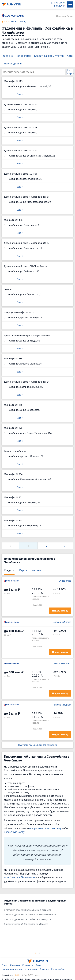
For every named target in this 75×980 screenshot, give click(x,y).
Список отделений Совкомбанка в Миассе (26, 924)
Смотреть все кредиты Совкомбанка (38, 745)
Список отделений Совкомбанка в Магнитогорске (30, 915)
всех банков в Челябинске (20, 877)
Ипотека (37, 570)
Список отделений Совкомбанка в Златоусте (27, 919)
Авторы (44, 969)
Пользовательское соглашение (20, 969)
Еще (19, 94)
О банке (8, 56)
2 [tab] (39, 953)
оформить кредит (40, 828)
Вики (39, 965)
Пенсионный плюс (61, 622)
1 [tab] (36, 953)
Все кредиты (23, 56)
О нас (5, 965)
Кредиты (9, 570)
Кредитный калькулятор (49, 56)
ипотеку (57, 828)
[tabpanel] (36, 913)
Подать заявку (60, 611)
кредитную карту (14, 832)
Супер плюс (65, 581)
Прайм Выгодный (62, 705)
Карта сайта (58, 969)
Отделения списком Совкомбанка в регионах (28, 910)
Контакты (28, 965)
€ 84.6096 (59, 6)
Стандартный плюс (61, 664)
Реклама (15, 965)
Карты (23, 570)
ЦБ (51, 3)
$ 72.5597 (59, 3)
